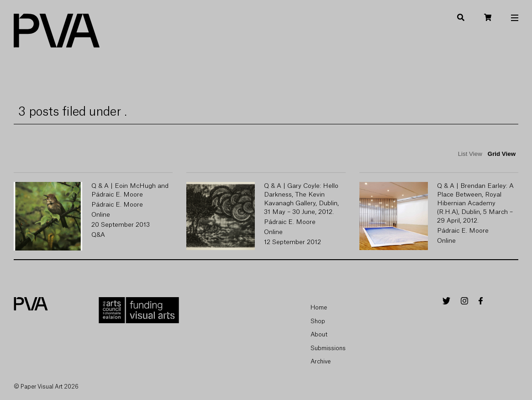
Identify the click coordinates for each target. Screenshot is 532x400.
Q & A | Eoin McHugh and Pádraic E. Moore (130, 190)
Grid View (502, 154)
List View (470, 154)
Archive (321, 361)
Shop (318, 321)
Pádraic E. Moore (117, 205)
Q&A (98, 235)
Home (319, 307)
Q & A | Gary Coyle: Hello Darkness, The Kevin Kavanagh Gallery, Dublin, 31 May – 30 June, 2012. (301, 199)
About (319, 334)
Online (101, 215)
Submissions (328, 348)
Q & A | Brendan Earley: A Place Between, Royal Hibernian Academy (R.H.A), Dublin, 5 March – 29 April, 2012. (475, 203)
